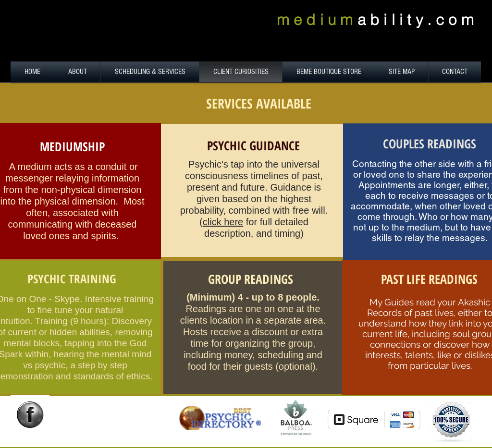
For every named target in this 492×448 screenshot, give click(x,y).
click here (223, 222)
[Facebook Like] (34, 434)
